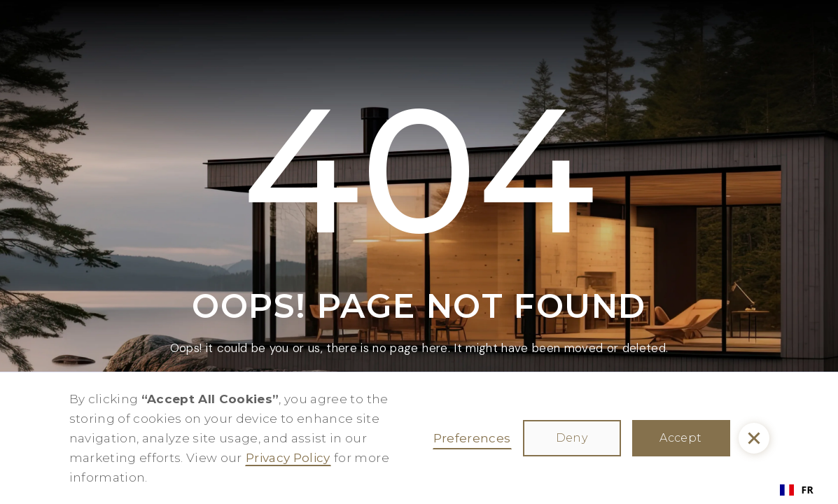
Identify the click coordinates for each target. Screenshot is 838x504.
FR (797, 490)
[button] (754, 438)
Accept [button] (680, 438)
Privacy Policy (288, 458)
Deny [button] (572, 438)
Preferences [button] (472, 438)
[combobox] (797, 490)
